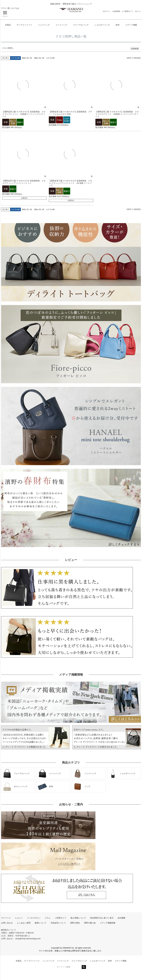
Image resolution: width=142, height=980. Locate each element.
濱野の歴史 (75, 923)
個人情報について (78, 918)
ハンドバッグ (44, 25)
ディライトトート (24, 25)
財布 (118, 25)
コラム (48, 918)
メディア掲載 (131, 25)
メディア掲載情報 (108, 923)
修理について (40, 923)
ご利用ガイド (128, 11)
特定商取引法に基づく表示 (102, 918)
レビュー (19, 918)
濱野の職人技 (90, 923)
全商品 (8, 25)
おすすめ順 (50, 58)
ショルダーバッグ (102, 25)
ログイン (107, 11)
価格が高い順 (39, 58)
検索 (84, 967)
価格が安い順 (27, 58)
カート (138, 11)
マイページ (6, 918)
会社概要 (121, 918)
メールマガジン (34, 918)
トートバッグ (61, 25)
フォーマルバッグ (81, 25)
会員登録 (117, 11)
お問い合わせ (7, 923)
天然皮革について (58, 923)
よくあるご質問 (24, 923)
